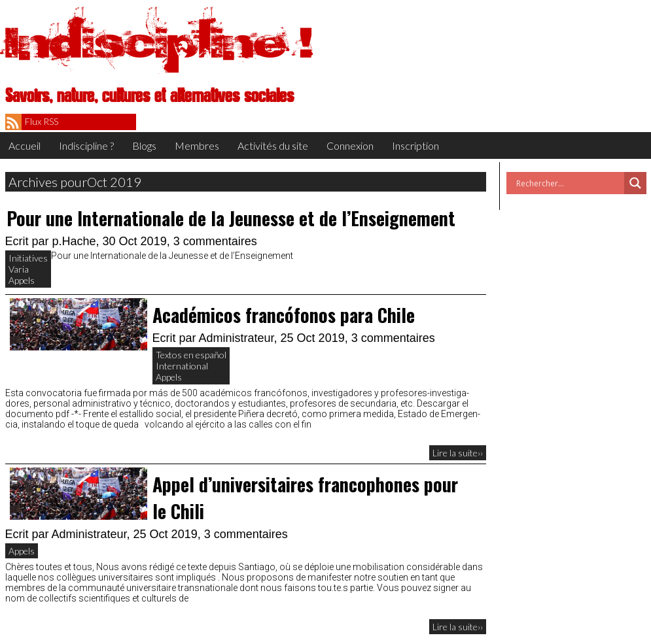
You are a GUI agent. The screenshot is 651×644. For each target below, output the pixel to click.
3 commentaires (215, 241)
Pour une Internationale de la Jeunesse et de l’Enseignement (231, 218)
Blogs (144, 145)
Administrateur (237, 338)
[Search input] (569, 183)
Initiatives (28, 258)
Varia (19, 269)
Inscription (415, 145)
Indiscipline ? (86, 145)
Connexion (350, 145)
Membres (197, 145)
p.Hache (74, 241)
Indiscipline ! (159, 42)
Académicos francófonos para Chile (284, 315)
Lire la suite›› (458, 453)
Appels (22, 280)
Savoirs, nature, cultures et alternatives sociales (150, 96)
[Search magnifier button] (635, 183)
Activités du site (273, 145)
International (182, 366)
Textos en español (191, 355)
